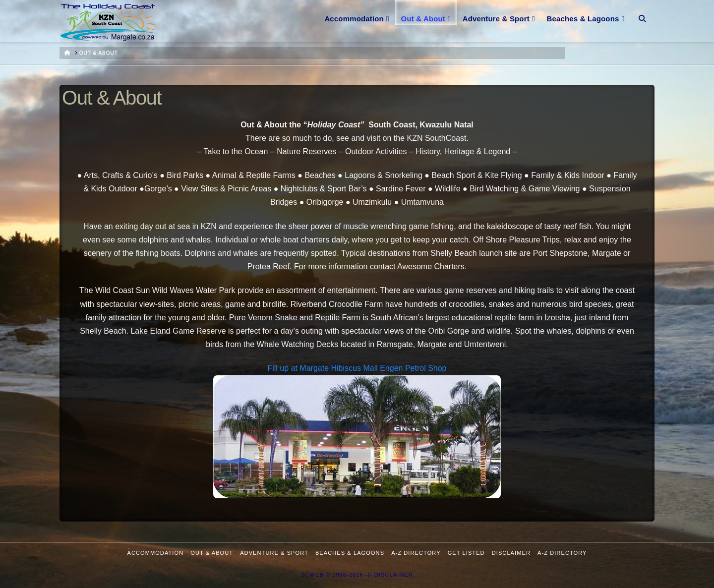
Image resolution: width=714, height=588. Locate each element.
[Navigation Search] (642, 12)
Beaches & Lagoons (350, 553)
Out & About (212, 553)
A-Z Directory (416, 553)
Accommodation (156, 553)
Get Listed (466, 553)
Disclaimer (511, 553)
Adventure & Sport (274, 553)
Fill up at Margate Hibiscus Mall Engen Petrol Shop (357, 368)
